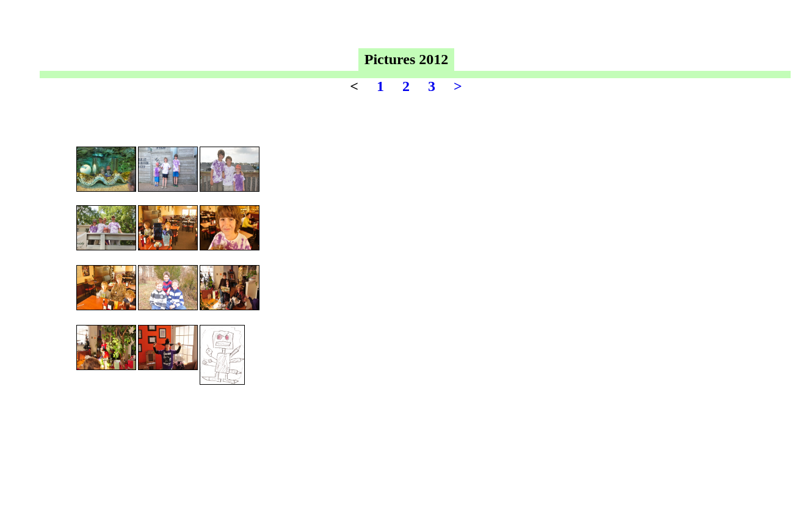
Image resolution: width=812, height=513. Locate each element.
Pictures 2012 (407, 59)
